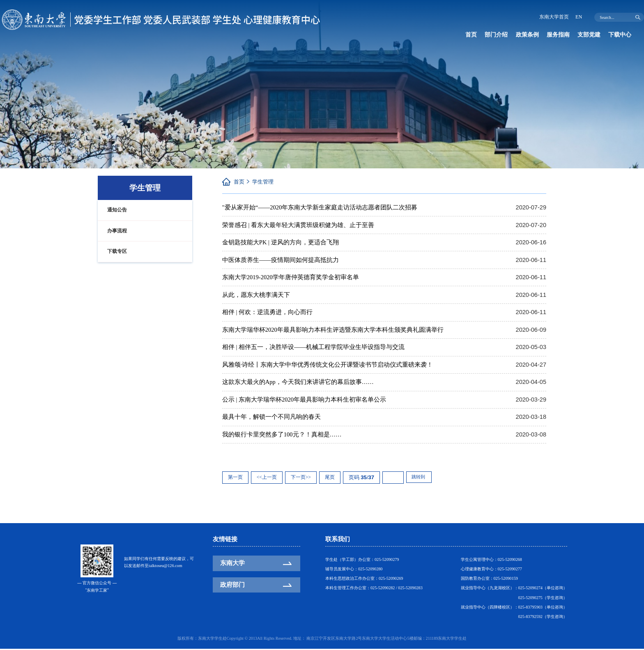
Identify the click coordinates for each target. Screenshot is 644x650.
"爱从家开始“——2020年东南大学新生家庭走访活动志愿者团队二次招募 (320, 207)
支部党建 (598, 35)
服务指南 (565, 35)
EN (578, 17)
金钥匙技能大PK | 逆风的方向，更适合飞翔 (281, 242)
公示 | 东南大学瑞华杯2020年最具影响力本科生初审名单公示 (304, 400)
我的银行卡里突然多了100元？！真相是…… (282, 435)
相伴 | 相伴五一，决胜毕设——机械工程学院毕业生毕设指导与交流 (313, 348)
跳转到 (420, 479)
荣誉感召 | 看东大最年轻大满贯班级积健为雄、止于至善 (298, 225)
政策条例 (532, 35)
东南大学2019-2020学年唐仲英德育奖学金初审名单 (291, 278)
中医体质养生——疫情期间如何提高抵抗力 (281, 260)
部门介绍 (499, 35)
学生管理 (263, 182)
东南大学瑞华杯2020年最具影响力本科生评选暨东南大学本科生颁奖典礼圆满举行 (333, 330)
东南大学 (232, 564)
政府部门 (232, 586)
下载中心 (478, 47)
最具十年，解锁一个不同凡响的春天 (271, 418)
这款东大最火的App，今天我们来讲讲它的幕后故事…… (298, 383)
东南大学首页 (552, 17)
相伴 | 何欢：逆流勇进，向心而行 (267, 312)
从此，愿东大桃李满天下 (256, 295)
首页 (472, 35)
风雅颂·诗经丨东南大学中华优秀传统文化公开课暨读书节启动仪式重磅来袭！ (328, 365)
